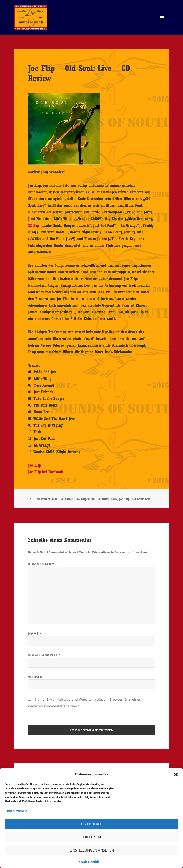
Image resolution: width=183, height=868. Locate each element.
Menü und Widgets (162, 24)
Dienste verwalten (17, 811)
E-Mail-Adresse (44, 655)
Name (35, 634)
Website (36, 677)
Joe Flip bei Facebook (46, 472)
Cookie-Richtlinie (89, 862)
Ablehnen (92, 837)
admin (69, 499)
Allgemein (88, 499)
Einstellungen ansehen (92, 850)
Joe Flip (34, 465)
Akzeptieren (91, 824)
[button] (176, 774)
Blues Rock (110, 499)
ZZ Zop (34, 225)
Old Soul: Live (141, 499)
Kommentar (41, 564)
